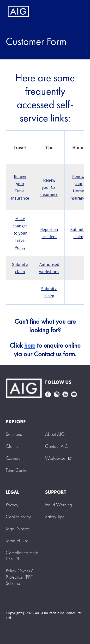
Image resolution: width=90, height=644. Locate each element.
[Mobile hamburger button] (76, 11)
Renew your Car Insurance (49, 187)
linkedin (65, 394)
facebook (48, 394)
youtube (74, 394)
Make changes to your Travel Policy (20, 233)
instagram (57, 394)
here (30, 345)
